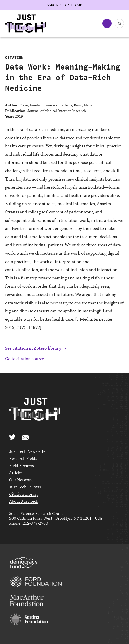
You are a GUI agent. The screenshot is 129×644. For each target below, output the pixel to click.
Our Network (21, 480)
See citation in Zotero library (33, 348)
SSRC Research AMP (64, 5)
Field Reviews (22, 466)
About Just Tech (24, 502)
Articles (16, 473)
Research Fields (23, 459)
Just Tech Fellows (25, 487)
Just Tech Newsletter (28, 452)
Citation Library (24, 494)
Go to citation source (25, 359)
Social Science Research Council (37, 514)
